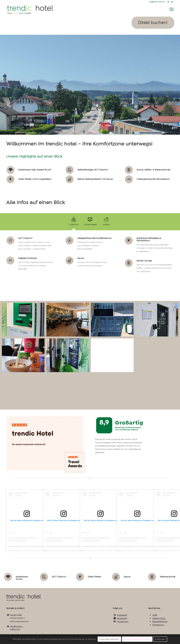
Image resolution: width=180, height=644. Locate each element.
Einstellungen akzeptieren (109, 639)
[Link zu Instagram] (172, 2)
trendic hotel (16, 615)
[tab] (74, 222)
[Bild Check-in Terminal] (24, 321)
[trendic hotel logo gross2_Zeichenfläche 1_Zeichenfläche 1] (30, 9)
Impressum (158, 625)
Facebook (122, 618)
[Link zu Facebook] (168, 2)
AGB (155, 615)
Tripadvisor (123, 622)
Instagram (122, 615)
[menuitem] (171, 9)
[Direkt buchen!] (153, 22)
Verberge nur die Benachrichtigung (137, 639)
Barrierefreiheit (160, 622)
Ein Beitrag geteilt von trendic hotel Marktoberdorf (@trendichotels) (34, 546)
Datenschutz (159, 618)
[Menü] (171, 9)
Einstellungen (160, 639)
